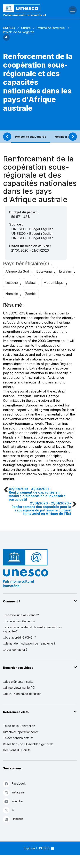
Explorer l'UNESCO (39, 848)
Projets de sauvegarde (31, 137)
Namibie (12, 294)
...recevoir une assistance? (21, 615)
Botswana (44, 271)
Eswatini (65, 271)
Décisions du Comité (17, 750)
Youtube (13, 801)
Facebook (14, 784)
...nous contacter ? (15, 650)
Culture (26, 28)
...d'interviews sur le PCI (19, 688)
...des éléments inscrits (18, 682)
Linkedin (13, 819)
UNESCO (9, 28)
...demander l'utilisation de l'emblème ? (29, 643)
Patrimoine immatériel (51, 28)
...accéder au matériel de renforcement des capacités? (32, 629)
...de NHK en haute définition (22, 694)
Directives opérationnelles (21, 732)
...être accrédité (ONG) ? (19, 637)
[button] (6, 39)
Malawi (31, 283)
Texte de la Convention (19, 726)
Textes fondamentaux (18, 738)
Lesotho (12, 283)
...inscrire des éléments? (19, 621)
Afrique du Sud (17, 271)
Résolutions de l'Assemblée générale (28, 744)
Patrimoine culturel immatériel (25, 15)
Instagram (14, 793)
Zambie (31, 294)
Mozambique (54, 283)
